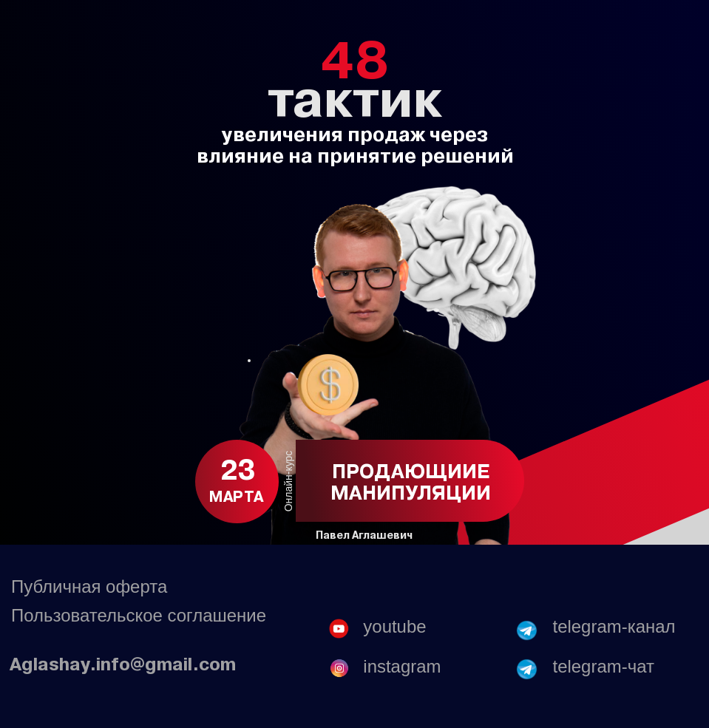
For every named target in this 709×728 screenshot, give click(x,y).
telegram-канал (614, 626)
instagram (402, 666)
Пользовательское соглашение (139, 615)
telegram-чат (604, 666)
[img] (526, 669)
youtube (394, 626)
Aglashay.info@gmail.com (123, 664)
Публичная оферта (89, 586)
